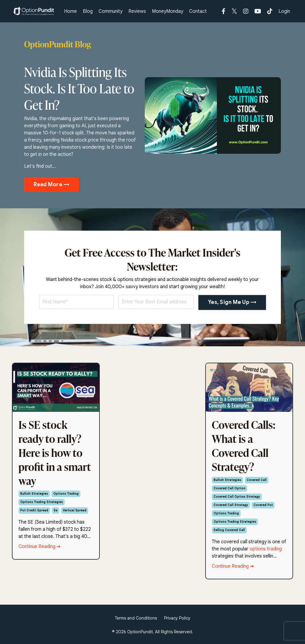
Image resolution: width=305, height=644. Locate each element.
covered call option (229, 488)
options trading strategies (42, 502)
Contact (198, 11)
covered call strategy (231, 505)
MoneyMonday (168, 11)
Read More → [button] (52, 184)
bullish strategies (34, 494)
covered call (257, 480)
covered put (263, 505)
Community (111, 11)
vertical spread (75, 510)
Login (284, 11)
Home (70, 11)
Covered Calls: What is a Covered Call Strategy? (244, 446)
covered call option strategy (237, 497)
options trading (66, 494)
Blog (88, 11)
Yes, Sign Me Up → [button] (232, 302)
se (56, 510)
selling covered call (229, 530)
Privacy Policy (177, 618)
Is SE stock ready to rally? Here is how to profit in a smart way (55, 453)
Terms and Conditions (136, 618)
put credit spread (34, 510)
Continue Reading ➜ (39, 547)
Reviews (137, 11)
